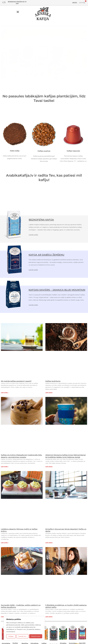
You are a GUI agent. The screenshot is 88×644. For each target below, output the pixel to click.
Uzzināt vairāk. (34, 235)
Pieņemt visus (36, 636)
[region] (24, 628)
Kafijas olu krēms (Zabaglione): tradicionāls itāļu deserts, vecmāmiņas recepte (21, 458)
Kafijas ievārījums (53, 383)
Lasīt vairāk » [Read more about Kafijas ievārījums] (49, 394)
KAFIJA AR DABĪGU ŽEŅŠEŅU (50, 255)
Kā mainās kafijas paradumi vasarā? (16, 383)
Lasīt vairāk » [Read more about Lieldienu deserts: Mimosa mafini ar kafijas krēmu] (5, 544)
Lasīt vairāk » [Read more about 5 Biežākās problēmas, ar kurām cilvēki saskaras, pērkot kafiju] (49, 618)
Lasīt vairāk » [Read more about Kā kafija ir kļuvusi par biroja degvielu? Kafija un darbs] (49, 544)
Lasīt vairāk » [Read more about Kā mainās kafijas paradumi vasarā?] (5, 394)
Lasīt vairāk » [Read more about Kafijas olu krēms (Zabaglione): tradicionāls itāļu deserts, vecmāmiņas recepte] (5, 468)
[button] (18, 12)
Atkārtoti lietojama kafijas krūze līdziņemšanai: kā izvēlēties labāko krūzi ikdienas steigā (66, 458)
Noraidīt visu (22, 636)
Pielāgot (11, 636)
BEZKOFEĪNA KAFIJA (44, 220)
